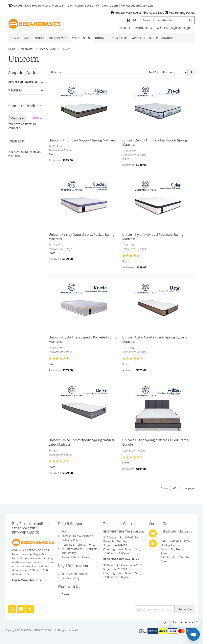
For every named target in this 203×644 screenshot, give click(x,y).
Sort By (153, 72)
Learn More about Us (27, 580)
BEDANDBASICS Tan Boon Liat (124, 531)
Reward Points (144, 28)
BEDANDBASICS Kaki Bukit (121, 559)
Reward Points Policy (75, 557)
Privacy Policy (70, 578)
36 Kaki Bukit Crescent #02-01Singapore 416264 (123, 567)
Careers (67, 594)
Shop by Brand (47, 49)
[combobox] (168, 20)
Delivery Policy (71, 540)
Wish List (163, 28)
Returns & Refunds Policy (78, 545)
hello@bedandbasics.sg (137, 5)
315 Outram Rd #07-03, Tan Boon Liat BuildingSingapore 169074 (121, 541)
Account (125, 28)
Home (12, 49)
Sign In (189, 28)
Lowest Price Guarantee (77, 536)
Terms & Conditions (75, 574)
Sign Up (176, 28)
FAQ (64, 531)
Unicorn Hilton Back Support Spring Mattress (82, 140)
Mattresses (27, 49)
